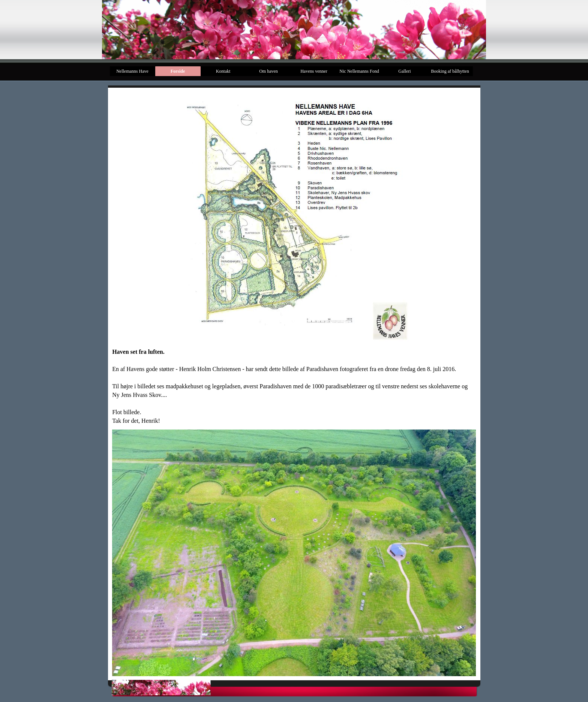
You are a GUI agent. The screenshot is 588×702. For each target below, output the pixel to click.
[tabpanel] (294, 386)
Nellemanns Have (132, 71)
